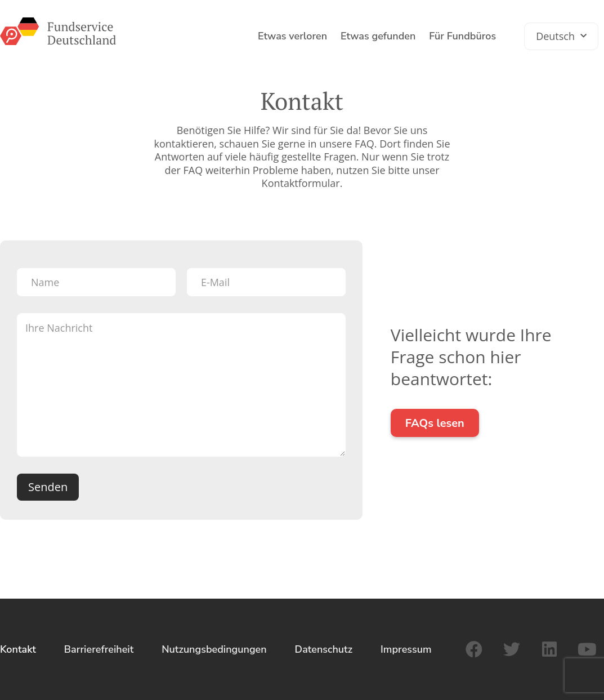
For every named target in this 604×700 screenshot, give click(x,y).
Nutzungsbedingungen (214, 649)
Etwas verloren (292, 36)
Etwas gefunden (378, 36)
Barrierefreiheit (99, 649)
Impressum (406, 649)
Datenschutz (324, 649)
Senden (48, 487)
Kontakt (18, 649)
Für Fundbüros (462, 36)
